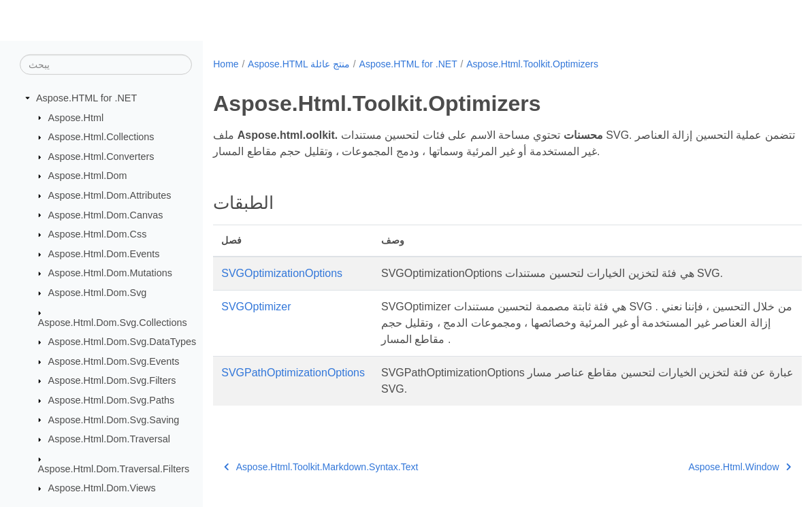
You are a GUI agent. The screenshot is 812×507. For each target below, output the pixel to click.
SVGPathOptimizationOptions (293, 373)
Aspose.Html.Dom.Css (98, 234)
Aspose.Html (76, 117)
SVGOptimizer (256, 307)
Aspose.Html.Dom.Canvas (106, 214)
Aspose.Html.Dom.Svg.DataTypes (123, 342)
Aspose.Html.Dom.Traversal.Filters (114, 468)
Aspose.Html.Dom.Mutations (110, 273)
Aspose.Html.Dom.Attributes (110, 195)
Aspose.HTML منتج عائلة (299, 64)
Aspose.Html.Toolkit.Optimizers (532, 64)
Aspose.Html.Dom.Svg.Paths (112, 400)
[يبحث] (106, 65)
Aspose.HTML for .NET (86, 98)
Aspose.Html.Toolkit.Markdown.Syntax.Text (321, 467)
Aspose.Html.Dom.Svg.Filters (112, 380)
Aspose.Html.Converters (101, 157)
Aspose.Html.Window (699, 467)
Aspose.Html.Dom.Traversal (109, 439)
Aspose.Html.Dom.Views (102, 488)
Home (226, 64)
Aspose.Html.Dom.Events (104, 254)
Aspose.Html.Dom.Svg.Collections (113, 322)
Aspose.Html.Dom (88, 176)
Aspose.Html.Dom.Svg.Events (114, 361)
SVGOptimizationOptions (282, 273)
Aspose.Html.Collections (101, 137)
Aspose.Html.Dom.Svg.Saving (114, 419)
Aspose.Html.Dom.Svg (98, 293)
